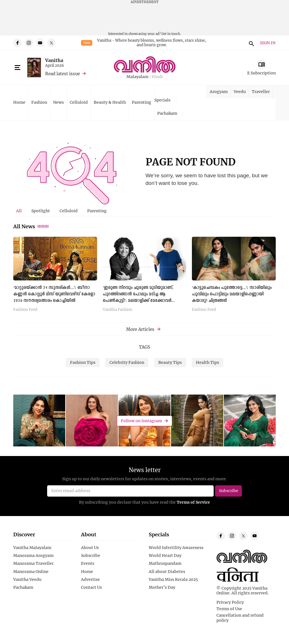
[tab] (19, 211)
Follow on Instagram (141, 421)
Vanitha (54, 60)
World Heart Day (165, 556)
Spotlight (41, 211)
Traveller (261, 91)
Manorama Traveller (33, 563)
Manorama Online (31, 572)
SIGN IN (268, 43)
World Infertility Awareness (176, 548)
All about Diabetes (167, 572)
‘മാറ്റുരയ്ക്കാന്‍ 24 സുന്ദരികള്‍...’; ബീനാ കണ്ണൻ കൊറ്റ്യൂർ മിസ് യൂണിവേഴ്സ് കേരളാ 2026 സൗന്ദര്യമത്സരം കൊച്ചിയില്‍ (54, 294)
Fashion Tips (83, 362)
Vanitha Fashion (118, 310)
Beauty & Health (110, 102)
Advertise (90, 579)
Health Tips (207, 362)
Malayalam (137, 77)
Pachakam (167, 113)
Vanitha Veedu (27, 579)
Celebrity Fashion (127, 362)
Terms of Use (229, 609)
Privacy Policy (230, 602)
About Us (90, 548)
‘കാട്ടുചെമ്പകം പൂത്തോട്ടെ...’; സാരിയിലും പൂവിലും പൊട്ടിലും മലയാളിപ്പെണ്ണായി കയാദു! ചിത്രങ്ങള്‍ (232, 294)
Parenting (142, 102)
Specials (162, 100)
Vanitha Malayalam (32, 548)
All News (31, 226)
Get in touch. (171, 34)
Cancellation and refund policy (240, 618)
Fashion (39, 102)
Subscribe (91, 556)
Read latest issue (63, 74)
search (251, 43)
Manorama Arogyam (33, 556)
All (19, 211)
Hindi (157, 77)
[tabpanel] (144, 276)
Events (88, 563)
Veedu (240, 91)
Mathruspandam (165, 563)
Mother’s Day (162, 587)
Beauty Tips (170, 362)
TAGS (144, 347)
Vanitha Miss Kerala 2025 (173, 579)
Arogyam (219, 91)
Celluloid (79, 102)
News (58, 102)
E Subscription (261, 73)
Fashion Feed (25, 310)
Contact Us (91, 587)
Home (19, 102)
